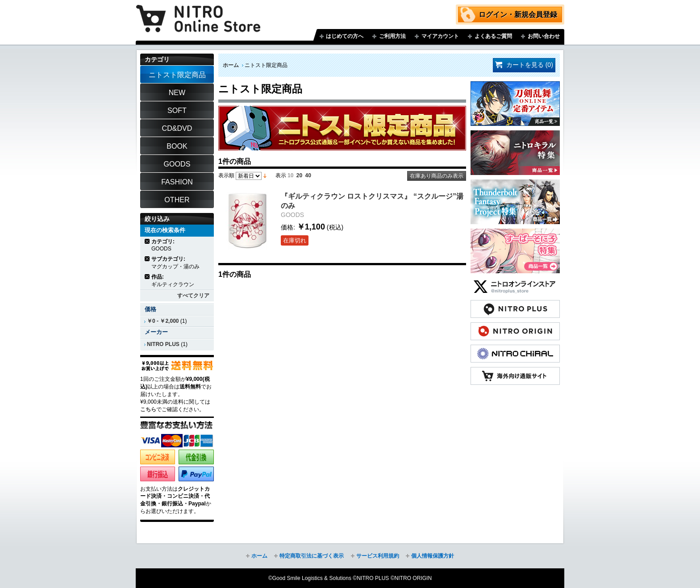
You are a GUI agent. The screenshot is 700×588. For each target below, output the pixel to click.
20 (299, 175)
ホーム (231, 65)
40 (308, 175)
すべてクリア (193, 296)
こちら (148, 409)
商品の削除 (148, 241)
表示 (281, 175)
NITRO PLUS (163, 344)
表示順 (226, 175)
